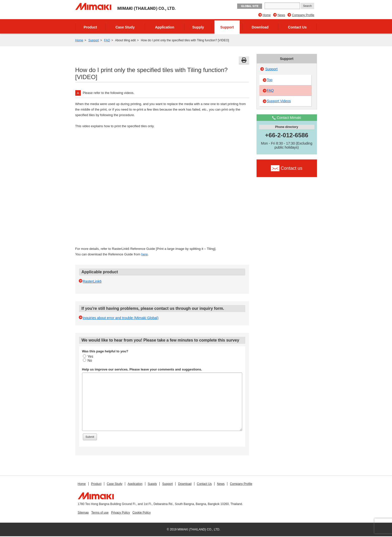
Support (227, 27)
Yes (88, 356)
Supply (198, 27)
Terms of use (100, 513)
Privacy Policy (120, 513)
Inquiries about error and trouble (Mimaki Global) (121, 318)
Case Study (125, 27)
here (145, 254)
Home (267, 15)
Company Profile (303, 15)
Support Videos (279, 101)
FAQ (107, 40)
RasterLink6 (92, 281)
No (87, 360)
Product (90, 27)
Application (165, 27)
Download (260, 27)
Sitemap (83, 513)
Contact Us (297, 27)
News (281, 15)
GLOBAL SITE (250, 6)
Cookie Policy (142, 513)
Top (270, 80)
